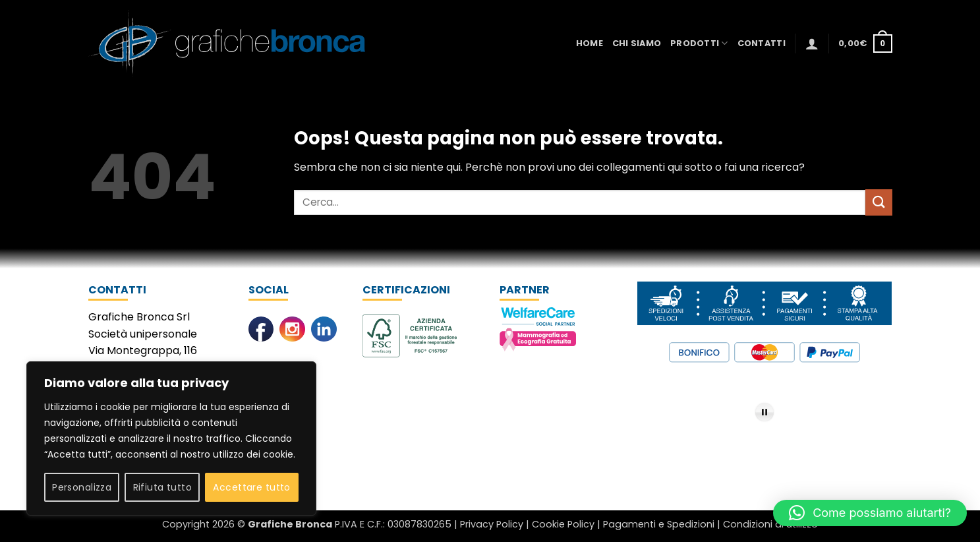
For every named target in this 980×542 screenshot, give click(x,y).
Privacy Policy (492, 524)
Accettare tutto (251, 487)
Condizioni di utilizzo (770, 524)
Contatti (762, 43)
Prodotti (699, 43)
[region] (171, 438)
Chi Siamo (637, 43)
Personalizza (82, 487)
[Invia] (879, 202)
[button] (812, 44)
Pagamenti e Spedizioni (659, 524)
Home (590, 43)
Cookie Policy (563, 524)
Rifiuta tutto (162, 487)
